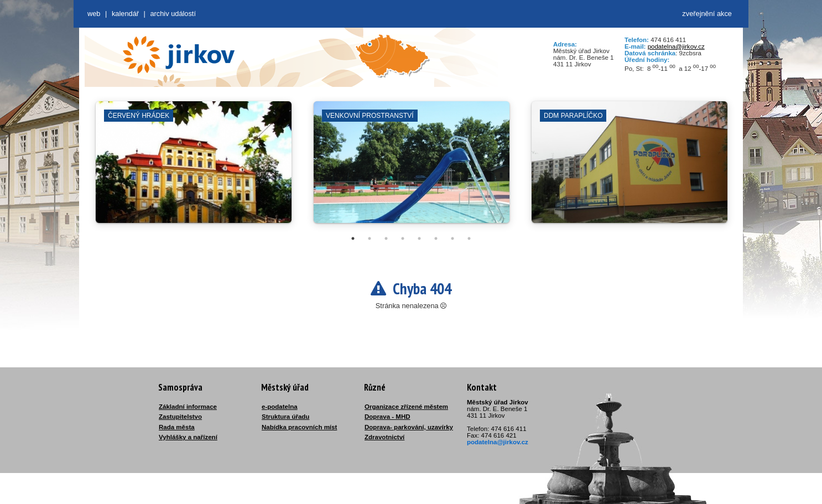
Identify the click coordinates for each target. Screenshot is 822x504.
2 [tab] (370, 238)
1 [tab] (353, 238)
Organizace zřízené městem (406, 407)
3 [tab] (386, 238)
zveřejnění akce (707, 14)
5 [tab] (419, 238)
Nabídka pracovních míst (299, 427)
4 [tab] (403, 238)
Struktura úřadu (285, 417)
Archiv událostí (173, 14)
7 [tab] (452, 238)
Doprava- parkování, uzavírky (409, 427)
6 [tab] (436, 238)
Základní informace (188, 407)
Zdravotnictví (384, 437)
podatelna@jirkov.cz (676, 46)
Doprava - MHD (387, 417)
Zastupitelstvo (180, 417)
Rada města (177, 427)
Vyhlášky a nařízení (188, 437)
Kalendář (125, 14)
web (94, 14)
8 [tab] (469, 238)
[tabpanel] (194, 168)
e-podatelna (280, 407)
